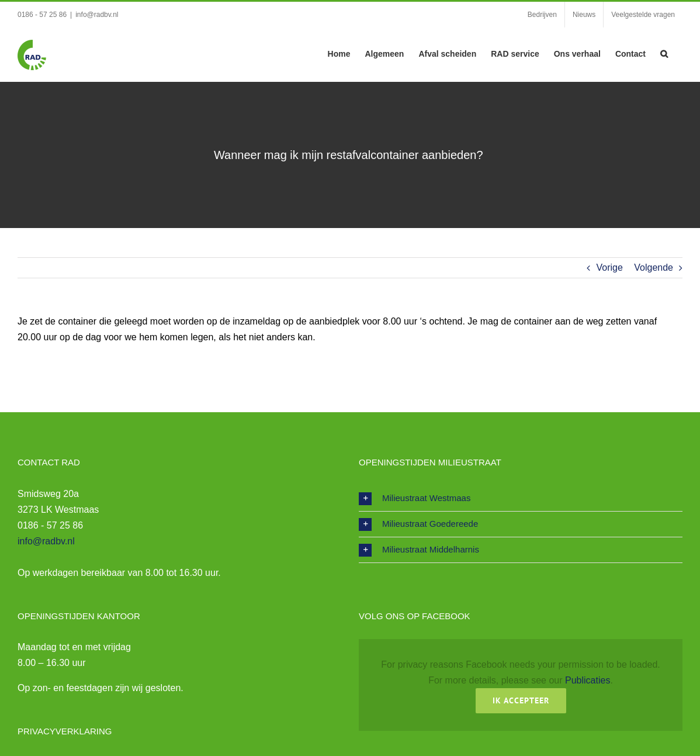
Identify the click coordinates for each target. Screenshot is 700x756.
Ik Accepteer (521, 700)
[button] (664, 53)
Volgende (654, 267)
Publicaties (588, 680)
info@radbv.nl (97, 15)
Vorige (609, 267)
